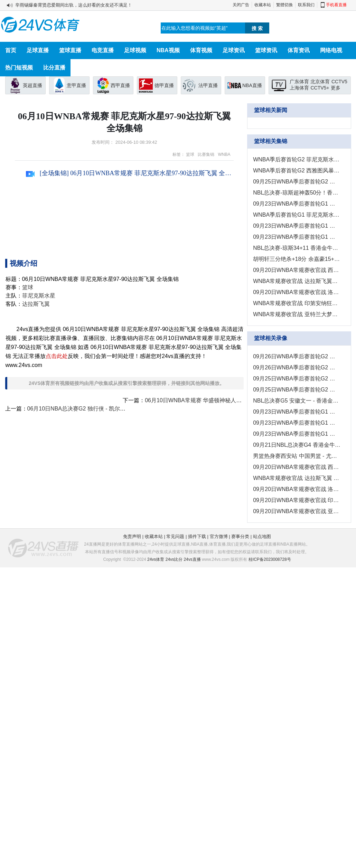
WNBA (224, 154)
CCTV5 (339, 82)
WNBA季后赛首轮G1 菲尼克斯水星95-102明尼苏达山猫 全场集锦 (297, 215)
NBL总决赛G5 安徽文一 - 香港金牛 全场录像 (297, 401)
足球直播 (38, 50)
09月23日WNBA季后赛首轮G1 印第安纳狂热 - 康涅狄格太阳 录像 (297, 423)
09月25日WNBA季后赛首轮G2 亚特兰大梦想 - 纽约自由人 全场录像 (297, 390)
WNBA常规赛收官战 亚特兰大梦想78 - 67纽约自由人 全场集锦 (297, 314)
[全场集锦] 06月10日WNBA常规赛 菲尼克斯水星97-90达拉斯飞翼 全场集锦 (130, 173)
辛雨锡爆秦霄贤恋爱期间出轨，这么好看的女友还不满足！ (74, 5)
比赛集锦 (206, 154)
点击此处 (57, 356)
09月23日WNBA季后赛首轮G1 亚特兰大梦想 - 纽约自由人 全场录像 (297, 434)
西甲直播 (120, 85)
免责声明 (132, 536)
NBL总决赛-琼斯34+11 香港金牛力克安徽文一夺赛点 (297, 248)
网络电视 (331, 50)
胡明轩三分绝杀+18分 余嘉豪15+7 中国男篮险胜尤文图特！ (297, 259)
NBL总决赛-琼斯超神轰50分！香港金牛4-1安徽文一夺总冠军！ (297, 193)
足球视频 (135, 50)
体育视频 (201, 50)
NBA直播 (252, 85)
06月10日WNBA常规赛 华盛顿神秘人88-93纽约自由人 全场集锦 (223, 400)
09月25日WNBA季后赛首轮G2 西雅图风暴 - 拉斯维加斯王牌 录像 (297, 379)
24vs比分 (174, 559)
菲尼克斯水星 (39, 296)
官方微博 (219, 536)
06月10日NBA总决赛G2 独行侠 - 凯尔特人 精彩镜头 (91, 409)
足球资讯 (234, 50)
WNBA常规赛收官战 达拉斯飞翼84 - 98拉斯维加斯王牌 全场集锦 (297, 281)
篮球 (190, 154)
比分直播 (54, 68)
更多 (336, 88)
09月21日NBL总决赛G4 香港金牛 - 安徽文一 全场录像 (297, 445)
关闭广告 (241, 5)
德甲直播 (164, 85)
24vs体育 (156, 559)
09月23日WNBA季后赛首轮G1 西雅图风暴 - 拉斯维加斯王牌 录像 (297, 412)
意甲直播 (76, 85)
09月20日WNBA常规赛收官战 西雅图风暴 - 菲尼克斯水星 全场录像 (297, 467)
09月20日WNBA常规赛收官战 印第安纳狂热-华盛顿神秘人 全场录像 (297, 500)
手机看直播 (336, 5)
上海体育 (299, 88)
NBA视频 (168, 50)
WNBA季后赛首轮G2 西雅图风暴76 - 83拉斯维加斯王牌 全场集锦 (297, 171)
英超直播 (32, 85)
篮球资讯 (266, 50)
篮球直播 (70, 50)
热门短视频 (19, 68)
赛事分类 (240, 536)
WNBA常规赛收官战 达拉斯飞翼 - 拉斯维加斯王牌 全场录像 (297, 478)
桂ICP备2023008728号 (270, 559)
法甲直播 (208, 85)
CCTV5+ (320, 88)
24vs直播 (192, 559)
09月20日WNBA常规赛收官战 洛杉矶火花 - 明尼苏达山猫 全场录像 (297, 489)
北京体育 (320, 82)
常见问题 (175, 536)
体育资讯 (299, 50)
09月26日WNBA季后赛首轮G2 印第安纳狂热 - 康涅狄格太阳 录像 (297, 367)
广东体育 (299, 82)
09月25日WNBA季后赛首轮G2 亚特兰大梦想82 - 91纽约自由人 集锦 (297, 182)
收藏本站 (263, 5)
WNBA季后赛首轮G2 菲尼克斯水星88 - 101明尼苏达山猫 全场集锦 (297, 159)
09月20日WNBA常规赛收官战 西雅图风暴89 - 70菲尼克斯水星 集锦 (297, 270)
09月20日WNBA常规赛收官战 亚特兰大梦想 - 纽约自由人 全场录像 (297, 511)
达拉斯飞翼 (36, 304)
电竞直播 (103, 50)
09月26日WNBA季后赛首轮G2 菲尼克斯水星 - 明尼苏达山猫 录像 (297, 356)
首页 (11, 50)
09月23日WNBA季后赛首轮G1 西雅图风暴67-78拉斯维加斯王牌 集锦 (297, 204)
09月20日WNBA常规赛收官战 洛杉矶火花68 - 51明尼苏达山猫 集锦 (297, 292)
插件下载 (197, 536)
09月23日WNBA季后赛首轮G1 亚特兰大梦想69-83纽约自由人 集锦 (297, 237)
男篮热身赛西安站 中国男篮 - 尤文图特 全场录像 (297, 456)
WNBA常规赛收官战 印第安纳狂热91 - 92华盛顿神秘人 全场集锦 (297, 303)
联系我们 (306, 5)
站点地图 (262, 536)
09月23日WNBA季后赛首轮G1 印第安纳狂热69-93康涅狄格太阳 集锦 (297, 226)
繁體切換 (284, 5)
